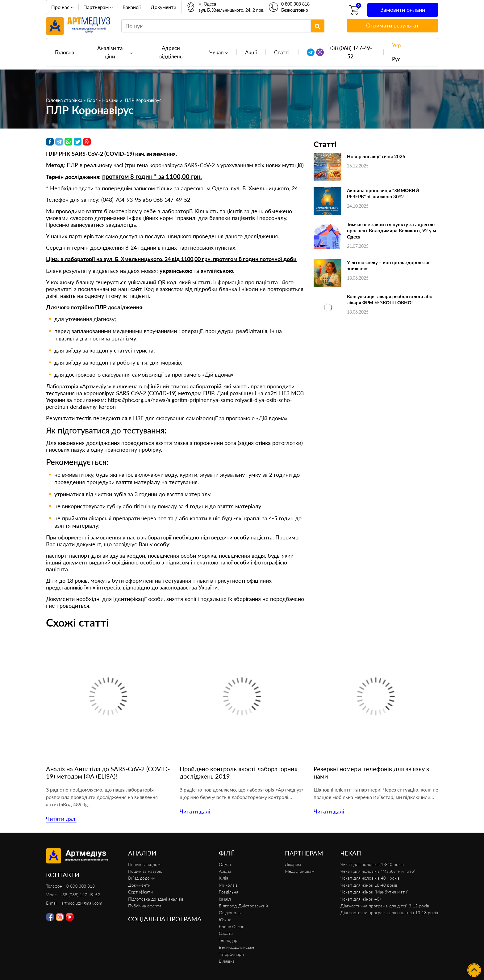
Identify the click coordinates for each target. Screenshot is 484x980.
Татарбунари (231, 954)
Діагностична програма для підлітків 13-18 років (389, 912)
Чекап (217, 52)
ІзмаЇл (225, 899)
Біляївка (227, 961)
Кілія (223, 878)
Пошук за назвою (145, 871)
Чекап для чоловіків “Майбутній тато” (378, 871)
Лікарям (293, 864)
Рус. (397, 59)
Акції (251, 52)
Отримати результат (392, 25)
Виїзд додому (142, 878)
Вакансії (132, 7)
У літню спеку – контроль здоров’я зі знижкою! (388, 265)
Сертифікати (140, 892)
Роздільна (229, 892)
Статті (282, 52)
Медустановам (300, 871)
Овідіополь (230, 912)
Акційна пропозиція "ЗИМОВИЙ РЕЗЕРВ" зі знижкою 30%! (383, 193)
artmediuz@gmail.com (82, 903)
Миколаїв (228, 885)
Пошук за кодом (144, 864)
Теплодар (228, 940)
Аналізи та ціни (110, 52)
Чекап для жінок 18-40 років (369, 885)
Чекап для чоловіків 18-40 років (372, 864)
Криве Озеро (232, 926)
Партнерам (96, 7)
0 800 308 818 (295, 4)
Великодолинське (237, 947)
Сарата (226, 933)
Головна (65, 52)
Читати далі (61, 819)
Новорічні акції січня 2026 (376, 156)
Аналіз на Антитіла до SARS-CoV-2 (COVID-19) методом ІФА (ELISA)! (108, 772)
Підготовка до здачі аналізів (156, 899)
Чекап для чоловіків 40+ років (370, 878)
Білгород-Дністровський (243, 906)
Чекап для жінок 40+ (361, 899)
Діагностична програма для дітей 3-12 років (385, 906)
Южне (225, 920)
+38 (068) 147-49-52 (350, 52)
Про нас (60, 7)
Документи (163, 7)
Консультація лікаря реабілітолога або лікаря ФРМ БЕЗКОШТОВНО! (390, 299)
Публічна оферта (145, 906)
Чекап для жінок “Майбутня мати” (375, 892)
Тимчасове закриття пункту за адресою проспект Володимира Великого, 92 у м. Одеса (392, 230)
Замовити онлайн (403, 10)
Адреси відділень (171, 52)
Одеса (225, 864)
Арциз (225, 871)
